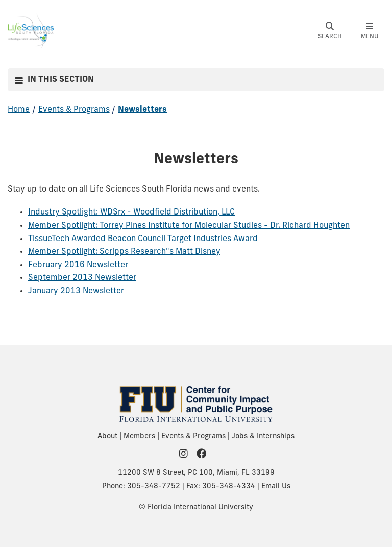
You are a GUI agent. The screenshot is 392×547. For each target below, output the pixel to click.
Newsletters (142, 110)
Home (19, 110)
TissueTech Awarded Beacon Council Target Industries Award (143, 239)
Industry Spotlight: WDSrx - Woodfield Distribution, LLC (131, 212)
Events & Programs (74, 110)
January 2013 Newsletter (76, 291)
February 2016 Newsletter (78, 265)
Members (139, 436)
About (107, 436)
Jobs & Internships (263, 436)
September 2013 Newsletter (82, 278)
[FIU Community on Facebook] (205, 455)
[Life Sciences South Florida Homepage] (31, 30)
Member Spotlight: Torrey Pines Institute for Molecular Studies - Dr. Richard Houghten (189, 226)
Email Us (276, 486)
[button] (330, 31)
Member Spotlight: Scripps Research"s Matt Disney (124, 252)
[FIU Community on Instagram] (187, 455)
